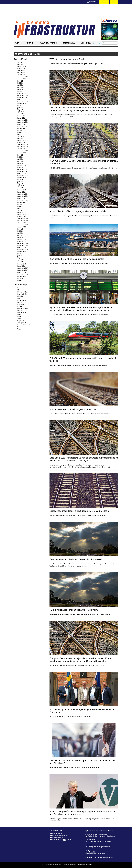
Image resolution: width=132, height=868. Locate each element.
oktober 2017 (22, 272)
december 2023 (23, 120)
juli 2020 (20, 204)
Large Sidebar (22, 300)
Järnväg (20, 296)
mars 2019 (21, 237)
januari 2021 (21, 192)
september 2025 (23, 77)
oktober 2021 (22, 174)
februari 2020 (22, 215)
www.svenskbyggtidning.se (59, 836)
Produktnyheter (22, 313)
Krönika (20, 298)
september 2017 (23, 274)
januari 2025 (21, 93)
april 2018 (21, 260)
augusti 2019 (22, 227)
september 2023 (23, 126)
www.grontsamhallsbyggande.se (60, 840)
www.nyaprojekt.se (56, 834)
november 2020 (23, 196)
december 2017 (23, 268)
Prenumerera (103, 2)
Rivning (20, 317)
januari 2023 (21, 143)
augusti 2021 (22, 178)
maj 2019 (20, 233)
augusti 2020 (22, 202)
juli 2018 (20, 254)
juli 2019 (20, 229)
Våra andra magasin (48, 43)
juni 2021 (20, 182)
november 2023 (23, 122)
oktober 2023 (22, 124)
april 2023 (21, 137)
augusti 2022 (22, 153)
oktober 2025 (22, 75)
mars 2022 (21, 163)
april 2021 (21, 186)
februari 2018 (22, 264)
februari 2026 (22, 67)
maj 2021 (20, 184)
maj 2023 (20, 134)
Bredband (21, 288)
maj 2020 (20, 209)
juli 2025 (20, 81)
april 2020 (21, 211)
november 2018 (23, 246)
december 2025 (23, 71)
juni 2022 (20, 157)
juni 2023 (20, 132)
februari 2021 (22, 190)
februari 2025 (22, 91)
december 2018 (23, 243)
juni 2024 (20, 108)
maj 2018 (20, 258)
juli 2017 (20, 278)
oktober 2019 (22, 223)
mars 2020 (21, 213)
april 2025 (21, 87)
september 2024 (23, 102)
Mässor (20, 302)
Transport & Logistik (24, 325)
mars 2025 (21, 89)
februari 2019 (22, 239)
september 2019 (23, 225)
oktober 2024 (22, 100)
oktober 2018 (22, 248)
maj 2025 (20, 85)
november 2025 (23, 73)
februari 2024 (22, 116)
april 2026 (21, 62)
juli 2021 (20, 180)
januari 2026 (21, 69)
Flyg (19, 290)
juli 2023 (20, 130)
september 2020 (23, 200)
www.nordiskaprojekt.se (58, 838)
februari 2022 (22, 165)
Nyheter (20, 306)
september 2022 (23, 151)
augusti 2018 (22, 252)
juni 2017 (20, 281)
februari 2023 (22, 141)
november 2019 (23, 221)
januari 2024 (21, 118)
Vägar (19, 329)
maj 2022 (20, 159)
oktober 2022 (22, 149)
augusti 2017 (22, 276)
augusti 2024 (22, 104)
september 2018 (23, 250)
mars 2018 (21, 262)
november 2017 (23, 270)
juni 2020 (20, 206)
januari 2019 (21, 241)
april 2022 (21, 161)
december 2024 (23, 95)
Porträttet (20, 311)
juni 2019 (20, 231)
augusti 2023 (22, 128)
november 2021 (23, 171)
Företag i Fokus (23, 292)
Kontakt (29, 43)
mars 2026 (21, 65)
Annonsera (114, 2)
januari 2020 (21, 217)
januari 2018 (21, 266)
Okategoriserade (23, 309)
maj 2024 (20, 110)
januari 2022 (21, 167)
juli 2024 (20, 106)
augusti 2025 (22, 79)
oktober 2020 (22, 198)
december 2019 (23, 219)
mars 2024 (21, 114)
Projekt (20, 315)
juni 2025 (20, 83)
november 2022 (23, 147)
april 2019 (21, 235)
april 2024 (21, 112)
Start (17, 43)
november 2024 (23, 97)
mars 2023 (21, 139)
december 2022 (23, 145)
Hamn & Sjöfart (22, 294)
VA (18, 327)
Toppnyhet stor (22, 323)
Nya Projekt (21, 304)
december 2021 (23, 169)
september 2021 (23, 176)
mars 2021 (21, 188)
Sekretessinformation (85, 865)
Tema (19, 319)
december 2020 (23, 194)
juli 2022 (20, 155)
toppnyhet (21, 321)
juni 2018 (20, 256)
